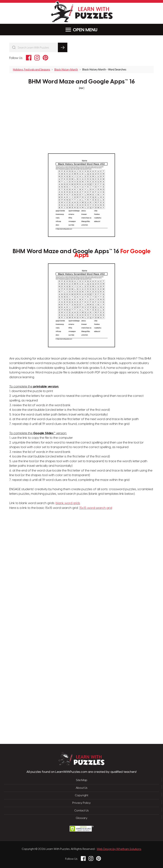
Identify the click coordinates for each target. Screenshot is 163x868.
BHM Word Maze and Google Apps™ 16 (81, 82)
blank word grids (68, 503)
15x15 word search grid (96, 508)
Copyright (81, 796)
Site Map (82, 780)
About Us (82, 788)
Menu (81, 30)
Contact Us (81, 811)
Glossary (82, 818)
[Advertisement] (64, 569)
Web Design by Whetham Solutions (119, 849)
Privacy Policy (81, 803)
